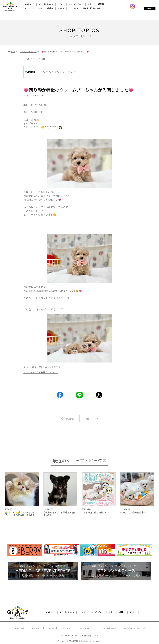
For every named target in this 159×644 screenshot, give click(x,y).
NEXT (89, 419)
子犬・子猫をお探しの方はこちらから (42, 367)
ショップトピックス (76, 4)
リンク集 (50, 628)
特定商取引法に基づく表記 (135, 628)
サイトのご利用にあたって (87, 628)
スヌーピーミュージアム (33, 8)
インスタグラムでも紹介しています (41, 372)
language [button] (150, 8)
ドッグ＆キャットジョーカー (50, 72)
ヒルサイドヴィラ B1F (34, 59)
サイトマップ (35, 628)
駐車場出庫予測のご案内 (92, 8)
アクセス (61, 8)
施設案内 (50, 8)
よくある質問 (19, 628)
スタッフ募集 (65, 628)
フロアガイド (29, 4)
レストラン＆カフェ (46, 4)
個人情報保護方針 (111, 628)
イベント (61, 4)
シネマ (90, 4)
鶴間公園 (101, 4)
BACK (70, 419)
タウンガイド (74, 8)
